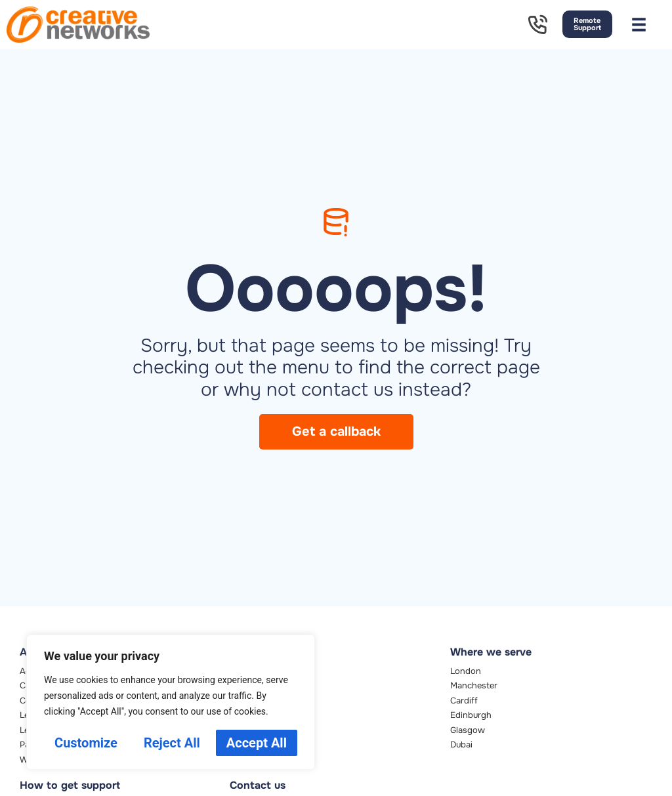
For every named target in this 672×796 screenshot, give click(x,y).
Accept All (257, 743)
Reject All (172, 743)
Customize (86, 743)
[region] (171, 702)
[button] (639, 25)
